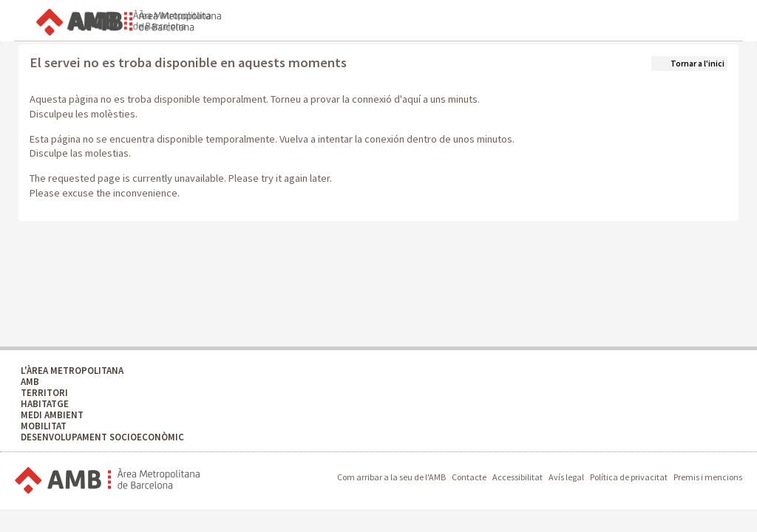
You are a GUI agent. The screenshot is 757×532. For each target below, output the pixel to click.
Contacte (469, 477)
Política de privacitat (629, 477)
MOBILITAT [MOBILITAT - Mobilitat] (44, 426)
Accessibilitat (517, 477)
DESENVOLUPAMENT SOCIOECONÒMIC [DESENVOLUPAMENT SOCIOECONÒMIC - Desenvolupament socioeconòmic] (102, 437)
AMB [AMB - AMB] (30, 382)
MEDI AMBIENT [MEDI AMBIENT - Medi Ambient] (52, 415)
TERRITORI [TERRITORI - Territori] (44, 393)
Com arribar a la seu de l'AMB (391, 477)
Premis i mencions (708, 477)
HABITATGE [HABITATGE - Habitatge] (45, 404)
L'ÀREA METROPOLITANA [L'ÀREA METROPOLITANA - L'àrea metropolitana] (72, 371)
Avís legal (566, 477)
